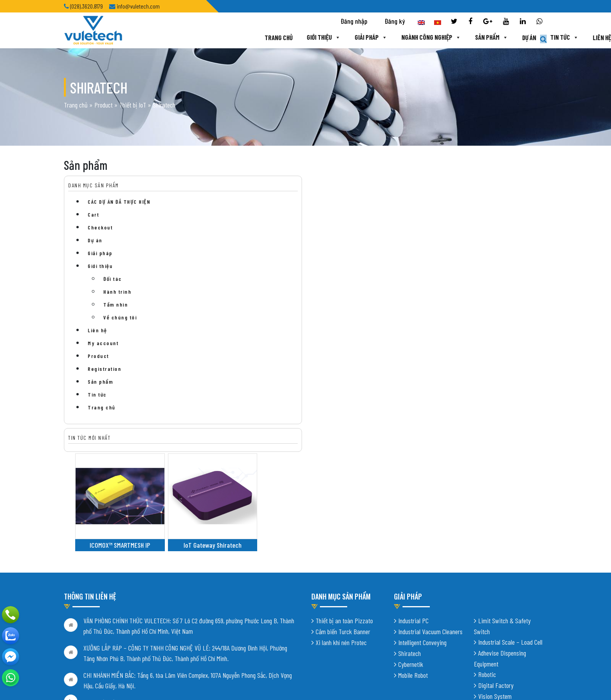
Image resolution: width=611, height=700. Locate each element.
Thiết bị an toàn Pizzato (344, 516)
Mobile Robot (413, 571)
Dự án (461, 38)
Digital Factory (496, 581)
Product (103, 111)
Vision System (495, 592)
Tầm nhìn (116, 317)
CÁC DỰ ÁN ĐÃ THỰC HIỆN (119, 214)
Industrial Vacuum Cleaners (430, 527)
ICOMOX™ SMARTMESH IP (237, 263)
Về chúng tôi (120, 330)
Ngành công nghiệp (362, 38)
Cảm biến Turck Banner (343, 527)
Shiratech (410, 549)
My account (103, 355)
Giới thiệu (254, 38)
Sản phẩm (423, 38)
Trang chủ (209, 38)
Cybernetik (411, 560)
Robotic (487, 570)
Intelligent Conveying (422, 538)
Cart (93, 227)
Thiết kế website (161, 680)
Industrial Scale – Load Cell (510, 538)
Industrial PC (413, 516)
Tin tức (496, 38)
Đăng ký (395, 22)
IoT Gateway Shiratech (315, 263)
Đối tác (113, 291)
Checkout (100, 240)
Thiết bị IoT (133, 111)
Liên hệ (534, 38)
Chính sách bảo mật (87, 648)
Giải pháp (302, 38)
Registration (104, 381)
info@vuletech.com (106, 631)
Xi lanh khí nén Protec (341, 538)
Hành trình (117, 304)
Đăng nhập (354, 22)
